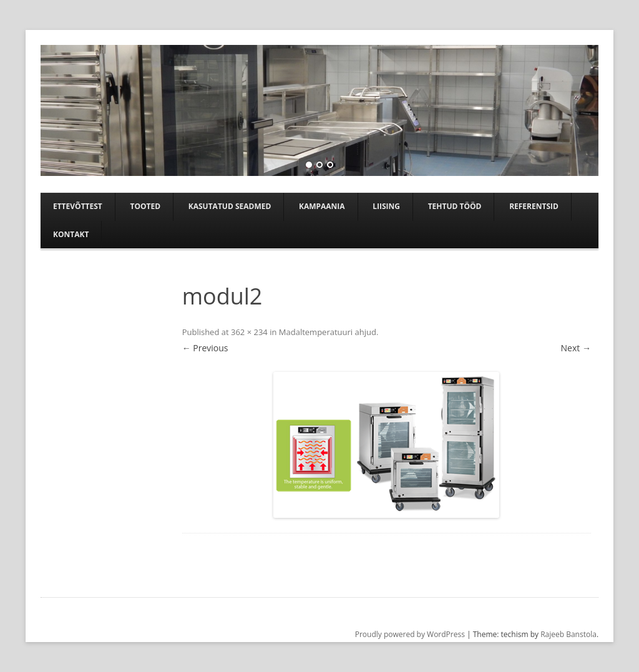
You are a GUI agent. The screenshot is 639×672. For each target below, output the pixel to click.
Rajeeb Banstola (568, 634)
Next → (576, 348)
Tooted (145, 206)
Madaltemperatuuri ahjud (328, 332)
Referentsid (534, 206)
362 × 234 (249, 332)
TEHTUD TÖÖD (455, 206)
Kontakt (71, 234)
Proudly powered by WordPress (410, 634)
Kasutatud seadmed (230, 206)
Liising (386, 206)
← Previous (205, 348)
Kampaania (322, 206)
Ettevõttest (78, 206)
